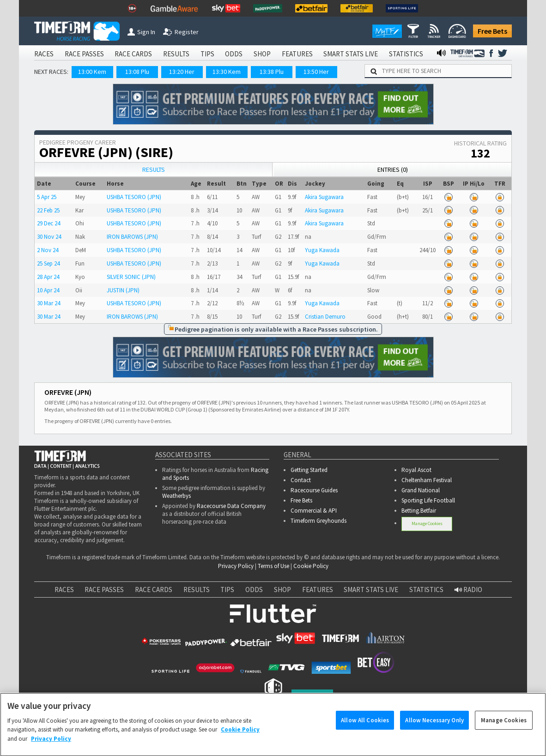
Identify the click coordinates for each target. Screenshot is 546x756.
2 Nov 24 (48, 250)
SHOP (262, 54)
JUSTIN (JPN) (123, 290)
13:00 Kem (92, 72)
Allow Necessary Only (434, 728)
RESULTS (176, 54)
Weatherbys (176, 496)
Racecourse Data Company (231, 506)
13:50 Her (316, 72)
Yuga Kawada (322, 250)
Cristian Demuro (325, 317)
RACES (44, 54)
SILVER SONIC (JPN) (131, 277)
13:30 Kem (227, 72)
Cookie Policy (311, 566)
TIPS (207, 54)
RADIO (468, 590)
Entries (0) (393, 169)
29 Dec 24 (49, 223)
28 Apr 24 (48, 277)
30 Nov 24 (49, 237)
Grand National (421, 490)
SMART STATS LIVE (351, 54)
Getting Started (309, 470)
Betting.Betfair (419, 511)
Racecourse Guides (314, 490)
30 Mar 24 (49, 303)
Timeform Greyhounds (318, 521)
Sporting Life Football (428, 500)
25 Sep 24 (48, 263)
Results (154, 169)
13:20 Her (182, 72)
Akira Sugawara (324, 197)
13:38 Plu (272, 72)
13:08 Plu (137, 72)
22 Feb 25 (48, 210)
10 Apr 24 (48, 290)
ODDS (234, 54)
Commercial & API (314, 511)
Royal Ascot (416, 470)
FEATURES (297, 54)
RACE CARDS (133, 54)
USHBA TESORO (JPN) (134, 197)
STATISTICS (406, 54)
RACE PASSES (84, 54)
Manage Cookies (427, 523)
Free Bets (492, 31)
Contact (301, 480)
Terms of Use (273, 566)
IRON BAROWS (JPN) (132, 237)
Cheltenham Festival (427, 480)
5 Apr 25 (47, 197)
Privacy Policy (236, 566)
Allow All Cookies (365, 728)
